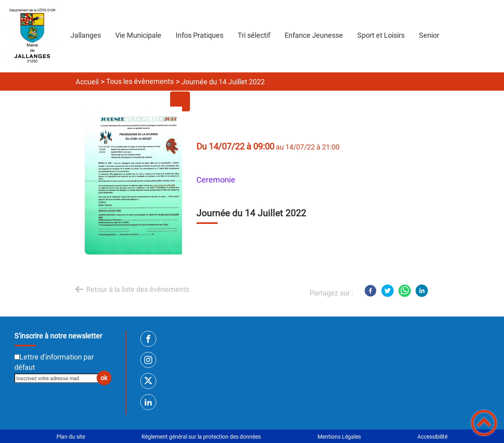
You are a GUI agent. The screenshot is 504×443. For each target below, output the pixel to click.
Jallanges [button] (86, 35)
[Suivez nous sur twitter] (148, 381)
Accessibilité (432, 437)
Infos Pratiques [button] (200, 35)
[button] (484, 423)
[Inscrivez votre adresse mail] (59, 378)
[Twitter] (388, 291)
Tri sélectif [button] (254, 35)
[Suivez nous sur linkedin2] (148, 402)
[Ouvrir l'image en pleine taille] (137, 181)
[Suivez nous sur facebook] (148, 339)
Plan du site (71, 437)
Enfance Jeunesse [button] (314, 35)
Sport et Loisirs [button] (381, 35)
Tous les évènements (140, 81)
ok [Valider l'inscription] (104, 378)
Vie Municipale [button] (138, 35)
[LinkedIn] (422, 291)
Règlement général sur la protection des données (201, 437)
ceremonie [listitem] (216, 180)
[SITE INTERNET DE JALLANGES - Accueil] (32, 36)
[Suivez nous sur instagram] (148, 360)
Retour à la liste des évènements (138, 289)
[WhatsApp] (405, 291)
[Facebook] (370, 291)
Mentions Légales (339, 437)
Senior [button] (429, 35)
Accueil (87, 82)
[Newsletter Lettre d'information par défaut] (17, 357)
